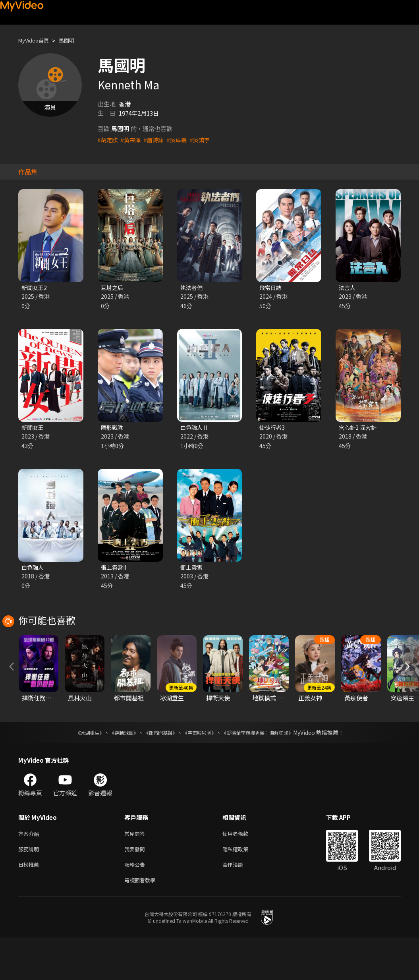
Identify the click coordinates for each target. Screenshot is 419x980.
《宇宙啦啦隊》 (201, 770)
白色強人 (33, 569)
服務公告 (136, 905)
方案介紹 (30, 872)
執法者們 (192, 288)
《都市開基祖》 (156, 770)
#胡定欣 (108, 140)
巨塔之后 (113, 288)
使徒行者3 (273, 428)
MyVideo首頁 (36, 40)
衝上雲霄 (192, 569)
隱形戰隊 (113, 428)
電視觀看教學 (142, 922)
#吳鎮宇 (205, 140)
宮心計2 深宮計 (359, 428)
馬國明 (73, 40)
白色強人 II (195, 428)
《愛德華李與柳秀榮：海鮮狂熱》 (268, 770)
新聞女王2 (35, 288)
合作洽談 (239, 905)
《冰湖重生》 (76, 770)
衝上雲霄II (115, 569)
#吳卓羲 (181, 140)
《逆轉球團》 (115, 770)
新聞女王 (33, 428)
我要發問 (136, 888)
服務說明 (30, 888)
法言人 (348, 288)
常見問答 (136, 872)
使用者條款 (242, 872)
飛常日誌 (271, 288)
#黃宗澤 (132, 140)
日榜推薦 (30, 905)
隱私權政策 (242, 888)
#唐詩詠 (157, 140)
